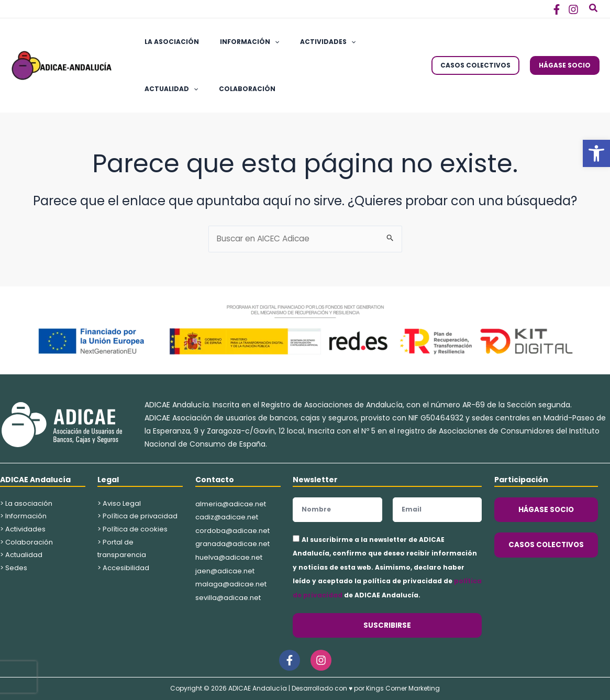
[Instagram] (573, 9)
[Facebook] (557, 9)
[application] (262, 42)
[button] (596, 153)
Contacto (215, 480)
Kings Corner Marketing (403, 688)
